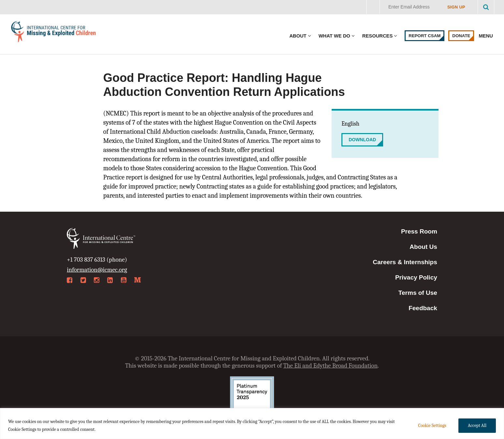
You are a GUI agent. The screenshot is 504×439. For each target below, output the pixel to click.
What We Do (334, 36)
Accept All (477, 425)
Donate (461, 36)
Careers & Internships (405, 262)
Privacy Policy (416, 277)
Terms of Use (418, 293)
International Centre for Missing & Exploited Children (54, 33)
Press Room (419, 231)
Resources (377, 36)
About (298, 36)
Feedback (423, 308)
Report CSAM (425, 36)
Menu (486, 36)
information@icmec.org (97, 270)
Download (362, 140)
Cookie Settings (432, 425)
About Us (423, 247)
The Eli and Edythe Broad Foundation (330, 366)
